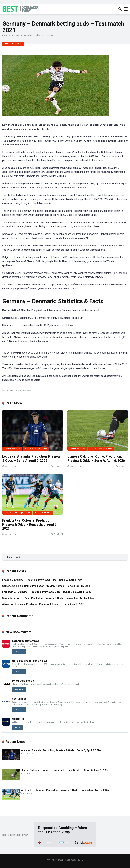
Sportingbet (19, 699)
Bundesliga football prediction (17, 513)
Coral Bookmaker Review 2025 (30, 661)
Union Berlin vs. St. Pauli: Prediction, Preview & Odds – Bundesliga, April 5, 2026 (48, 598)
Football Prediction (13, 44)
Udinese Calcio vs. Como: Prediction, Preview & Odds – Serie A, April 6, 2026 (96, 458)
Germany (27, 390)
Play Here (19, 652)
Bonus (18, 728)
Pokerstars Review (23, 681)
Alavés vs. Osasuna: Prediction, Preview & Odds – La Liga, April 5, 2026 (43, 604)
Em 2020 (18, 390)
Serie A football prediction (36, 449)
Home (5, 35)
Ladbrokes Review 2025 (26, 641)
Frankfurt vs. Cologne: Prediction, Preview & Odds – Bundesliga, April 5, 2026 (30, 524)
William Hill (18, 719)
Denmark (10, 390)
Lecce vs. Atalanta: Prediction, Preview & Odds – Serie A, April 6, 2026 (31, 458)
